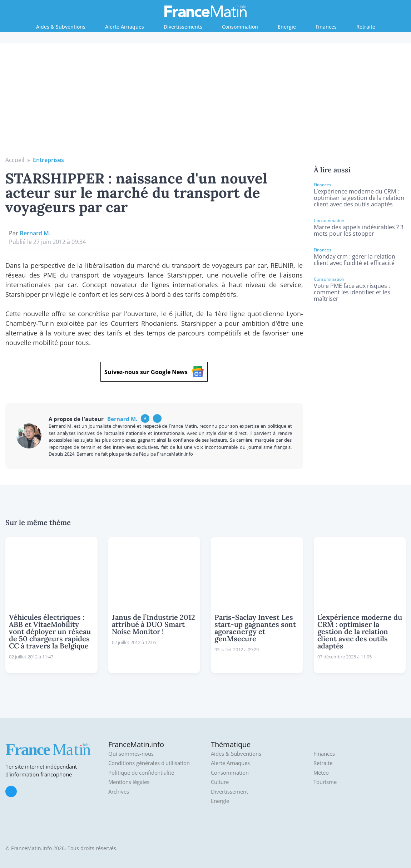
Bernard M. (35, 233)
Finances (326, 27)
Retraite (366, 27)
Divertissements (183, 27)
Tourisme (325, 782)
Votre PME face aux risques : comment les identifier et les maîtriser (352, 292)
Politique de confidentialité (141, 773)
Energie (287, 27)
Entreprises (48, 160)
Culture (220, 782)
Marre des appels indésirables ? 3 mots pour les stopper (359, 230)
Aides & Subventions (61, 27)
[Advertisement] (206, 102)
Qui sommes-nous (131, 754)
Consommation (240, 27)
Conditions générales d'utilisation (149, 763)
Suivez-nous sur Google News (154, 372)
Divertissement (229, 792)
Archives (119, 792)
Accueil (15, 160)
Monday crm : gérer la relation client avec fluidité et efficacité (355, 260)
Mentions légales (129, 782)
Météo (321, 773)
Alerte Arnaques (125, 27)
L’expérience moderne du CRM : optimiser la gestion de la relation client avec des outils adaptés (359, 198)
